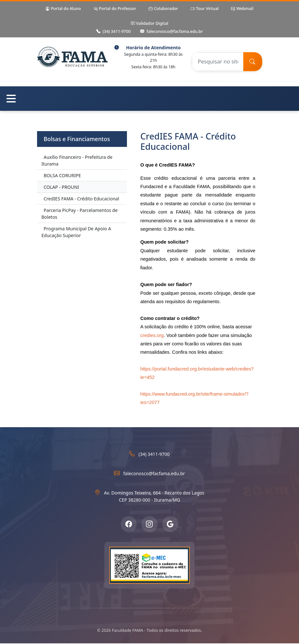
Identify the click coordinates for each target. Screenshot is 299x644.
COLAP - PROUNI (62, 187)
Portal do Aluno (63, 9)
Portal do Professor (115, 9)
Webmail (242, 9)
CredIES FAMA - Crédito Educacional (82, 199)
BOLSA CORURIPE (63, 175)
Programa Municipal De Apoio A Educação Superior (76, 232)
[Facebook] (129, 524)
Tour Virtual (205, 9)
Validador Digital (149, 24)
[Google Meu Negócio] (170, 524)
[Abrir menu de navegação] (149, 99)
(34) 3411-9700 (114, 32)
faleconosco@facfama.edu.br (172, 32)
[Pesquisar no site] (217, 62)
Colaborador (163, 9)
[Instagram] (149, 524)
